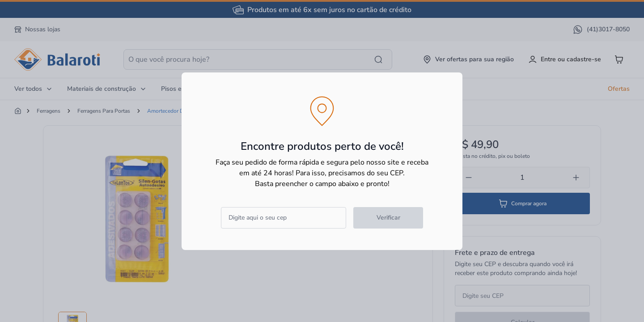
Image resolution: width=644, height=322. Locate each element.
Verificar (388, 218)
